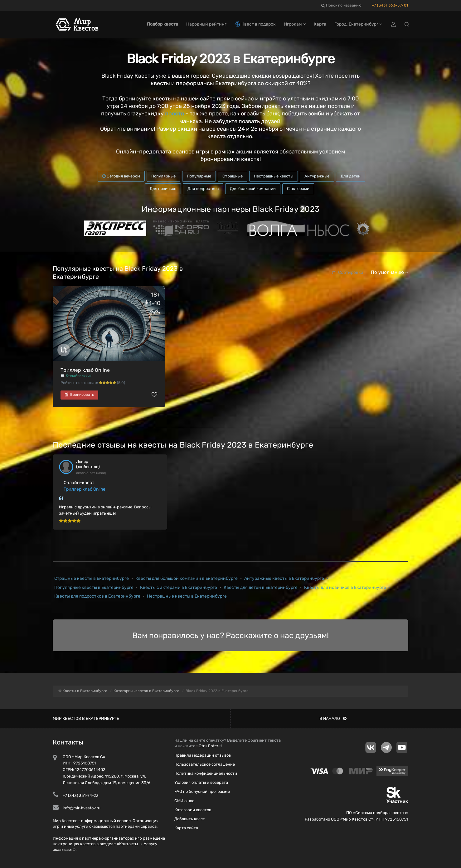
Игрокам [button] (295, 24)
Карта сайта (186, 828)
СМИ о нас (184, 801)
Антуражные (317, 176)
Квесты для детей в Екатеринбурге (261, 587)
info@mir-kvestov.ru (82, 808)
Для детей (351, 176)
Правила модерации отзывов (203, 755)
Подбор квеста (163, 24)
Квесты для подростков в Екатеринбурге (97, 596)
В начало (333, 718)
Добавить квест (190, 819)
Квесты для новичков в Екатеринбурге (345, 587)
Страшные (233, 176)
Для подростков (203, 189)
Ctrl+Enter (209, 746)
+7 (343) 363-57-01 (390, 5)
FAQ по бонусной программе (202, 791)
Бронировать (79, 395)
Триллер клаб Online (85, 370)
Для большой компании (253, 189)
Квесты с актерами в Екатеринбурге (179, 587)
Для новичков (163, 189)
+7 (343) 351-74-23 (81, 795)
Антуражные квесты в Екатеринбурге (284, 578)
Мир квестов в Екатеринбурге (86, 718)
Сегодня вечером (121, 176)
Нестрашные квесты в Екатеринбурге (187, 596)
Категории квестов (193, 810)
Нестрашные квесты (274, 176)
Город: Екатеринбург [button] (358, 24)
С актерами (298, 189)
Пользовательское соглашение (205, 764)
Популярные (163, 176)
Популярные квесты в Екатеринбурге (94, 587)
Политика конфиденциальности (206, 773)
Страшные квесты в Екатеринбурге (92, 578)
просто (175, 114)
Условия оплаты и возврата (201, 782)
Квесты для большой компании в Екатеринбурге (187, 578)
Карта (320, 24)
